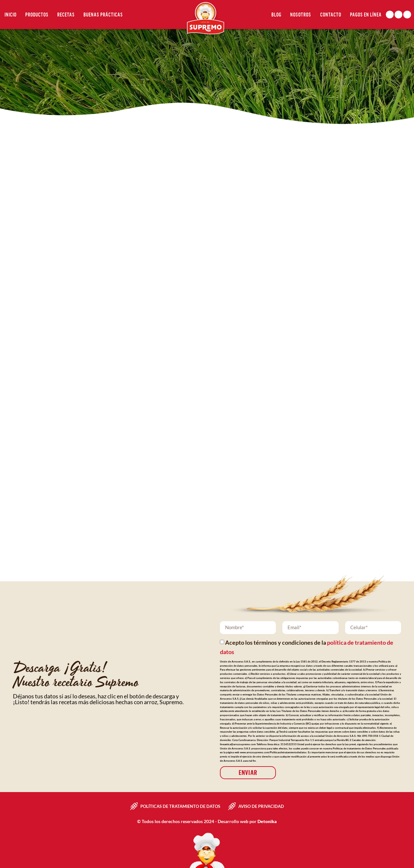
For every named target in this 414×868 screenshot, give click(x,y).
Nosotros (301, 15)
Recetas (66, 15)
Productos (37, 15)
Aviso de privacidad (261, 806)
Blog (276, 15)
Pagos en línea (366, 15)
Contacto (331, 15)
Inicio (11, 15)
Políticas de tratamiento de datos (180, 806)
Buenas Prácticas (103, 15)
